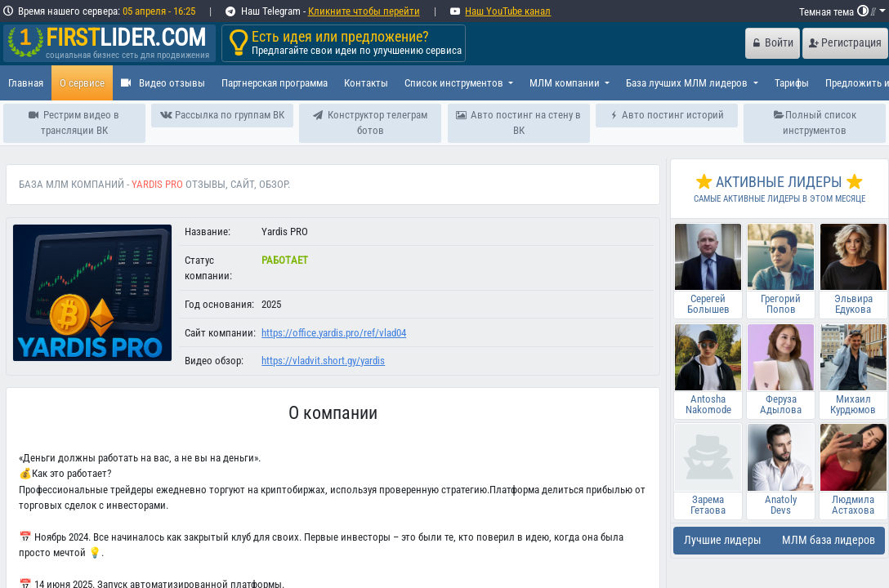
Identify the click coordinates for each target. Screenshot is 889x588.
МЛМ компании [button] (566, 83)
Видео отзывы (163, 83)
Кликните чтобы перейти (364, 11)
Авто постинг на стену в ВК (518, 122)
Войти (773, 43)
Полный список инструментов (815, 122)
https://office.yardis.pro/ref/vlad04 (334, 333)
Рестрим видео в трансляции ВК (74, 122)
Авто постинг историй (667, 115)
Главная (26, 83)
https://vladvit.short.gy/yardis (323, 361)
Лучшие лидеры (723, 540)
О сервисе (82, 83)
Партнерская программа (275, 83)
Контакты (366, 83)
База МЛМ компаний (71, 184)
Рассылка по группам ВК (222, 115)
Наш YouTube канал (508, 11)
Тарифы (792, 83)
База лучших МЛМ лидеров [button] (688, 83)
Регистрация (845, 43)
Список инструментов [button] (455, 83)
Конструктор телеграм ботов (370, 122)
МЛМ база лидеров (829, 540)
